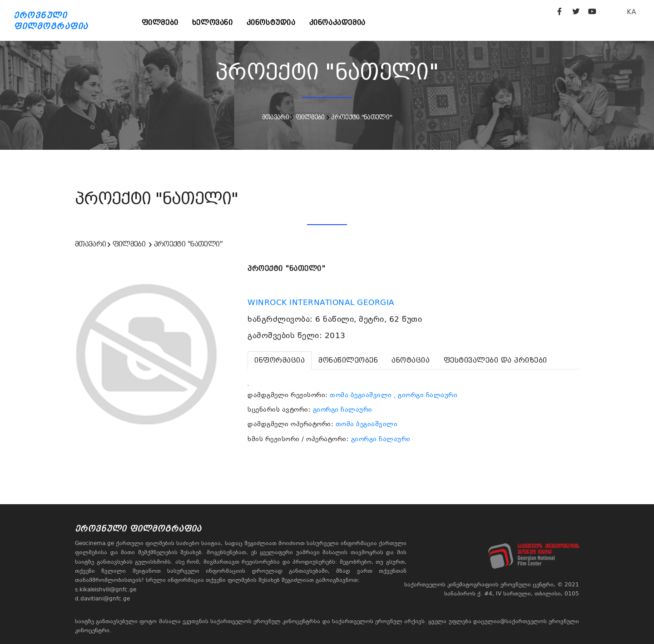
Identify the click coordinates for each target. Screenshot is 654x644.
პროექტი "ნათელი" (362, 117)
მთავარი (275, 117)
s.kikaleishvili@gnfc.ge (106, 590)
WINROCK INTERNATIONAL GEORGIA (322, 302)
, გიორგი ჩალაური (426, 395)
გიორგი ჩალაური (343, 409)
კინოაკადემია (337, 22)
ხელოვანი (213, 22)
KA (632, 12)
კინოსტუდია (271, 22)
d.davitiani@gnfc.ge (102, 599)
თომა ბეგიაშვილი (361, 395)
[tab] (280, 360)
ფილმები (160, 22)
